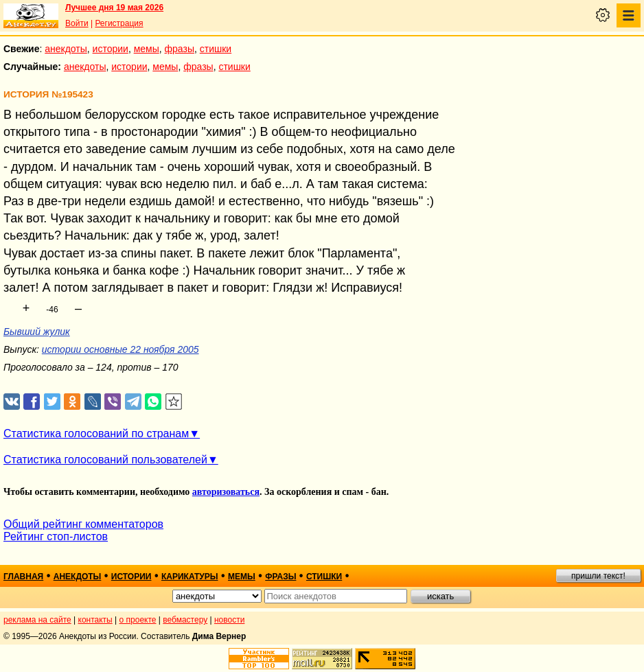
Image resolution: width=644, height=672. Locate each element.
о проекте (138, 620)
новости (229, 620)
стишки (216, 49)
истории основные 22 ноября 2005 (120, 349)
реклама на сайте (37, 620)
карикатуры (190, 577)
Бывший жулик (37, 332)
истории (111, 49)
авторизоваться (226, 492)
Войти (77, 23)
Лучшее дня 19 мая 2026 (114, 8)
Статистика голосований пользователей (105, 460)
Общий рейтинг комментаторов (83, 524)
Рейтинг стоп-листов (56, 536)
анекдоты (66, 49)
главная (23, 577)
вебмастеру (185, 620)
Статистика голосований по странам (96, 433)
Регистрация (119, 23)
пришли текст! (598, 576)
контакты (95, 620)
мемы (147, 49)
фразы (180, 49)
